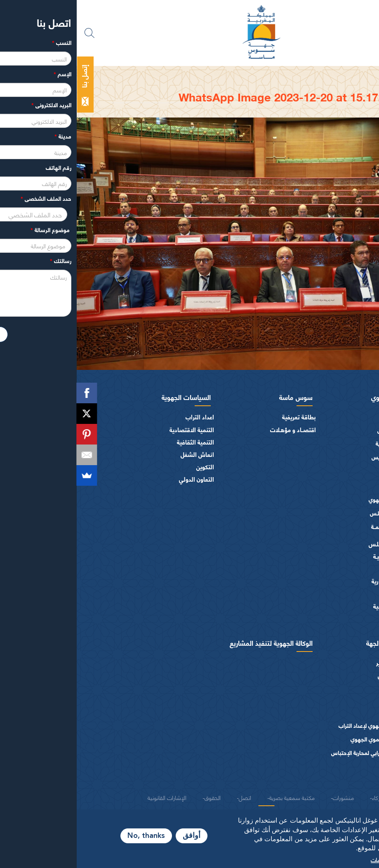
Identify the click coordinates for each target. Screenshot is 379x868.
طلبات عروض (325, 700)
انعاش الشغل (121, 454)
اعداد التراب (123, 417)
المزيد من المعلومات (318, 859)
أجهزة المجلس (324, 486)
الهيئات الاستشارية (318, 581)
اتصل (168, 797)
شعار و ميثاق (326, 618)
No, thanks (69, 836)
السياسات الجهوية (109, 397)
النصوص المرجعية (319, 606)
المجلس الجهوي (316, 397)
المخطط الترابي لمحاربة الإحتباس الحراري (297, 756)
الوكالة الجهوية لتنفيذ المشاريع (194, 642)
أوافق (115, 836)
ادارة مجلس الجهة (314, 642)
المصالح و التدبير (320, 662)
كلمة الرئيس (314, 430)
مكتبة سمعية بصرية (215, 797)
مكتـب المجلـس (311, 513)
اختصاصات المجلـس (317, 544)
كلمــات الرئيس (312, 457)
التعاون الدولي (120, 479)
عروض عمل (328, 688)
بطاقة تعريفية (222, 417)
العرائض (331, 594)
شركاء (302, 797)
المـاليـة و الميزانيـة (319, 556)
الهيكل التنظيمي (321, 675)
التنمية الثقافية (119, 442)
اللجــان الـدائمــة (311, 526)
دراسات (332, 712)
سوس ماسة (219, 397)
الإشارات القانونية (90, 797)
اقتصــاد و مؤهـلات (216, 429)
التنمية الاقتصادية (115, 429)
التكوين (128, 467)
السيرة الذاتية (314, 443)
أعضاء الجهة (327, 474)
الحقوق (136, 797)
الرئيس (333, 417)
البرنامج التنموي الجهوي (301, 739)
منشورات (330, 778)
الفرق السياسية (323, 568)
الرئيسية (328, 74)
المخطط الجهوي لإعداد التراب (295, 725)
